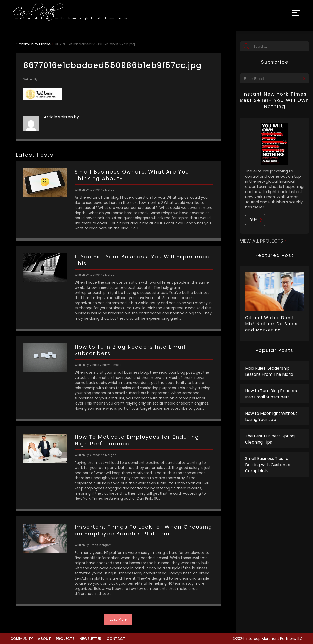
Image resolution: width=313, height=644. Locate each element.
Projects (65, 639)
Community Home (33, 44)
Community (22, 639)
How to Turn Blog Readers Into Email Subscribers (271, 394)
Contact (116, 639)
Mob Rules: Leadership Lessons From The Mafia (269, 371)
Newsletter (90, 639)
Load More (118, 619)
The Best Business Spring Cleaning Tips (270, 439)
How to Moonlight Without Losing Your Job (271, 416)
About (44, 639)
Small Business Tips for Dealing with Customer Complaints (268, 465)
